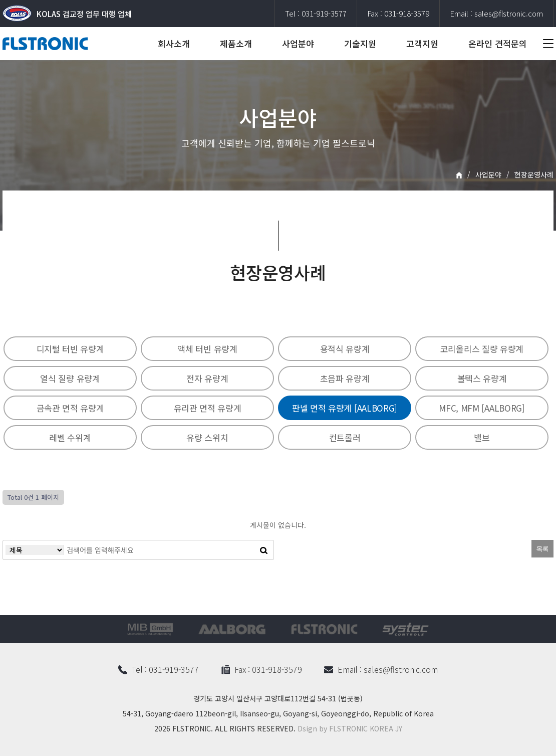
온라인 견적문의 (498, 43)
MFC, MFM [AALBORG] (482, 408)
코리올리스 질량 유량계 (482, 349)
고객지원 (422, 43)
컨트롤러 (345, 437)
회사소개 (174, 43)
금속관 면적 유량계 (70, 408)
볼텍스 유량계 (482, 378)
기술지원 (360, 43)
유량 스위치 (207, 437)
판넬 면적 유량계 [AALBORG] (345, 408)
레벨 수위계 (70, 437)
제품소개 (236, 43)
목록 (542, 549)
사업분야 (298, 43)
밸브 (482, 437)
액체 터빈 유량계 (207, 349)
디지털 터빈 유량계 (70, 349)
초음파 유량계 (345, 378)
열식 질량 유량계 (70, 378)
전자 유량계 (207, 378)
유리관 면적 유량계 (208, 408)
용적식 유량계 (345, 349)
